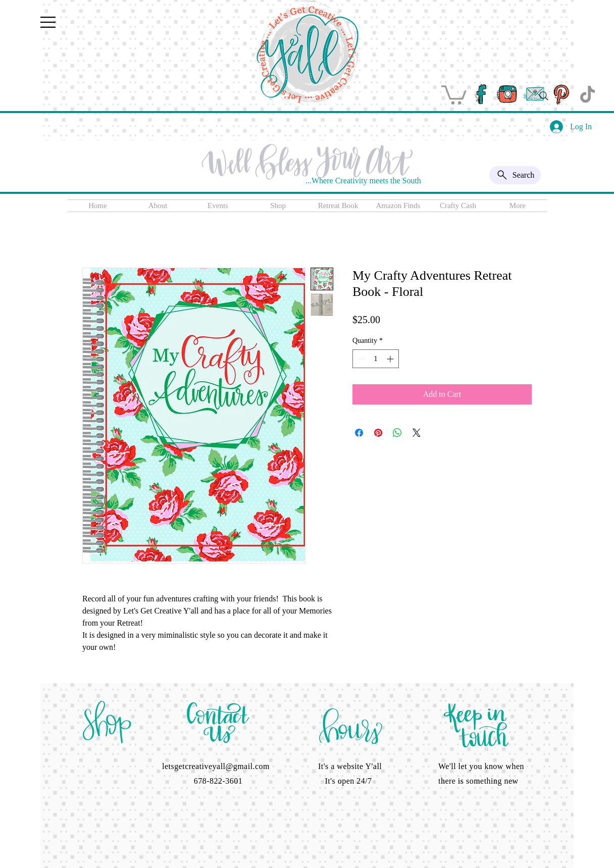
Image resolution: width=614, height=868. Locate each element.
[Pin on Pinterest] (378, 433)
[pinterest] (561, 94)
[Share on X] (417, 433)
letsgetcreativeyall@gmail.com (216, 766)
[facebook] (480, 94)
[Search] (544, 96)
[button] (48, 22)
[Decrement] (360, 359)
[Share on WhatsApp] (397, 433)
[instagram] (507, 94)
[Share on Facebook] (359, 433)
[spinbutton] (376, 359)
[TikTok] (587, 94)
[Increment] (391, 359)
